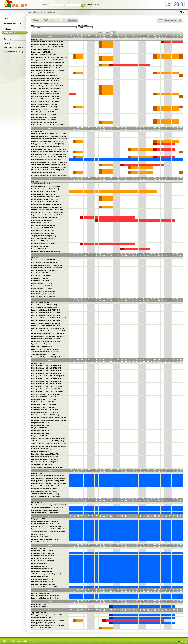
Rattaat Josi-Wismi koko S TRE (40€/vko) (45, 91)
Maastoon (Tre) (36, 39)
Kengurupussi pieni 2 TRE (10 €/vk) (43, 228)
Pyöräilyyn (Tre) (37, 131)
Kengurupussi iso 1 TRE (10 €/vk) (43, 231)
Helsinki (7, 43)
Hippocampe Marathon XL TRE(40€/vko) (45, 75)
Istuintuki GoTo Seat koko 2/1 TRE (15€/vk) (46, 202)
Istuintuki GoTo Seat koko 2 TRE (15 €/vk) (45, 197)
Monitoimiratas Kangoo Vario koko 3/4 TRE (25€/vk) (49, 47)
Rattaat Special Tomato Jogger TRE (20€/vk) (46, 99)
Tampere (8, 39)
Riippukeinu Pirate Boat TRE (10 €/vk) (44, 238)
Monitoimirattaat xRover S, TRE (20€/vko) (45, 78)
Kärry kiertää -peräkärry (14, 47)
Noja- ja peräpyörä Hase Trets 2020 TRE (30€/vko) (48, 141)
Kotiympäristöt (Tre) (38, 181)
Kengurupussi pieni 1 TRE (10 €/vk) (43, 225)
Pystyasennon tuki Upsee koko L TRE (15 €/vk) (47, 212)
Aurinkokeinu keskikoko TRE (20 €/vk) (44, 217)
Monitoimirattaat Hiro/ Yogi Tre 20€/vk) (44, 122)
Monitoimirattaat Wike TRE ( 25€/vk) (43, 120)
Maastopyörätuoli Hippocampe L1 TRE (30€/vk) (47, 68)
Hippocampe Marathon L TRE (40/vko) (44, 73)
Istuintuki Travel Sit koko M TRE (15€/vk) (45, 189)
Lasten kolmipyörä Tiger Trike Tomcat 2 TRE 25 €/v (49, 136)
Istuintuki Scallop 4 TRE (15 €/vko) (43, 194)
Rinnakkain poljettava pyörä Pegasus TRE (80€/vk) (49, 154)
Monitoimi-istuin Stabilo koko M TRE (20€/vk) (47, 204)
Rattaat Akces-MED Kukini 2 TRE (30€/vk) (45, 102)
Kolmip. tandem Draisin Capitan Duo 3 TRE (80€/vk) (49, 149)
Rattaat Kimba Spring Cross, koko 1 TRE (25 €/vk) (48, 86)
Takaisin (183, 12)
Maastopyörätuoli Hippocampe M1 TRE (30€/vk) (48, 62)
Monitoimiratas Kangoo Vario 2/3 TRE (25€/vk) (47, 44)
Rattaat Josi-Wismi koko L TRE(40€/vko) (45, 96)
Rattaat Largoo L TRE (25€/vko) (42, 49)
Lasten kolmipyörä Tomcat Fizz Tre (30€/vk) (46, 146)
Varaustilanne (10, 32)
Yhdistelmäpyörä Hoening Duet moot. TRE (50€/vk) (49, 165)
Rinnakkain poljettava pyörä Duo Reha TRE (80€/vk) (49, 157)
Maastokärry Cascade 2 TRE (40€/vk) (44, 115)
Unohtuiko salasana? (93, 5)
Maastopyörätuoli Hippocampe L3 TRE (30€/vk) (47, 65)
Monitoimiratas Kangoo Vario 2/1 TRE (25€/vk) (47, 42)
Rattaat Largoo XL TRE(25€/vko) (42, 52)
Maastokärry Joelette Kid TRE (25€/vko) (45, 109)
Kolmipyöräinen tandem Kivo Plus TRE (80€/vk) (48, 144)
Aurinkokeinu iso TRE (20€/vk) (42, 220)
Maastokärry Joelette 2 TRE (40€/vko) (44, 107)
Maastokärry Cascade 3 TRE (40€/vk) (44, 117)
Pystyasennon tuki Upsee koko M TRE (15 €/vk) (47, 210)
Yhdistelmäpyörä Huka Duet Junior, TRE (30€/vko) (48, 170)
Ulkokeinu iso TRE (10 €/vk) (41, 241)
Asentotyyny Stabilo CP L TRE (42, 184)
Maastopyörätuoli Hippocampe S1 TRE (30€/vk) (47, 60)
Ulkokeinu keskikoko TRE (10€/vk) (43, 244)
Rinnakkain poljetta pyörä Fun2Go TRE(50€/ (46, 160)
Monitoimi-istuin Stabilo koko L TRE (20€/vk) (46, 207)
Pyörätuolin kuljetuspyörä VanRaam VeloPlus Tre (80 (49, 175)
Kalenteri (8, 29)
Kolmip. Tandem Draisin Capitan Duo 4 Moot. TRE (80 (50, 152)
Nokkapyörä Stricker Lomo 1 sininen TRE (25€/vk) (48, 125)
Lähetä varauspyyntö (13, 23)
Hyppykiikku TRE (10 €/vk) (40, 223)
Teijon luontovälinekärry (14, 52)
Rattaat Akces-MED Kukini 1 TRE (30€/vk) (45, 104)
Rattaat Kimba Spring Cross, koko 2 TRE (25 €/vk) (48, 88)
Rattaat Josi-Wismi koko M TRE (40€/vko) (45, 94)
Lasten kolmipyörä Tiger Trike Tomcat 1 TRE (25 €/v (49, 133)
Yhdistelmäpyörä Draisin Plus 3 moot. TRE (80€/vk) (49, 167)
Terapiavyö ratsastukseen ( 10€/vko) (44, 236)
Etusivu (7, 19)
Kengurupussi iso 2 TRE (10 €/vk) (43, 233)
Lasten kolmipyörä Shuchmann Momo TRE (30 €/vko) (49, 139)
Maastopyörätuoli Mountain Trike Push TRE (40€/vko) (49, 57)
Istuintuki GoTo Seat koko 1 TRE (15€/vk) (45, 199)
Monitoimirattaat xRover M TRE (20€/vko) (45, 81)
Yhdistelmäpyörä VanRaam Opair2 (43, 173)
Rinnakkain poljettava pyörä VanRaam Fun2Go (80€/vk (50, 162)
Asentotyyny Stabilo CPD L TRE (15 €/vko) (46, 186)
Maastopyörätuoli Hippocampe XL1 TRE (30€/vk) (48, 70)
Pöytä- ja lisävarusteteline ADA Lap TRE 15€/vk (47, 215)
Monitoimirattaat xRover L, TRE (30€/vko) (45, 83)
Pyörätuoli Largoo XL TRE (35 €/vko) (44, 55)
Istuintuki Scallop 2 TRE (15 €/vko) (43, 191)
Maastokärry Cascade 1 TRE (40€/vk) (44, 112)
